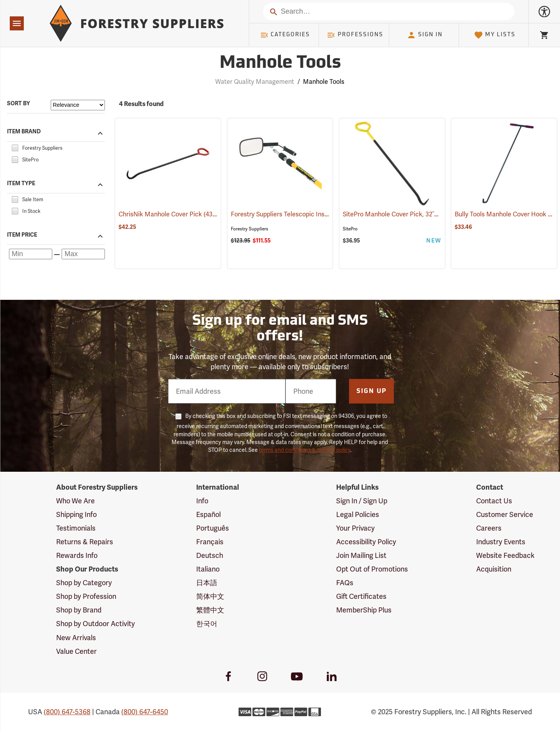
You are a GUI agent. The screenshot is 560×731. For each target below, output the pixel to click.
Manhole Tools (324, 82)
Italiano (208, 569)
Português (213, 528)
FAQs (345, 583)
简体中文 (210, 596)
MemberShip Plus (364, 610)
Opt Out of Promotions (372, 569)
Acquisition (494, 569)
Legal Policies (358, 514)
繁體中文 (210, 610)
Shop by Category (84, 583)
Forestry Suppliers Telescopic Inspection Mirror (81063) (309, 214)
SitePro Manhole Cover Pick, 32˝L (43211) (401, 214)
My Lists (495, 35)
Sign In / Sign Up (362, 501)
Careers (489, 528)
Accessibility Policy (366, 542)
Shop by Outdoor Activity (96, 624)
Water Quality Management (255, 82)
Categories (285, 35)
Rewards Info (77, 555)
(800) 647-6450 (145, 712)
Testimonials (76, 528)
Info (202, 501)
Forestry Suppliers (250, 229)
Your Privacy (355, 528)
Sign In (425, 35)
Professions (355, 35)
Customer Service (505, 514)
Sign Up (372, 391)
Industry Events (501, 542)
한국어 (207, 624)
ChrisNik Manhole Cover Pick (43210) (171, 214)
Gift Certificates (361, 596)
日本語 (207, 583)
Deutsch (210, 555)
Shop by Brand (79, 610)
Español (208, 514)
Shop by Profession (86, 596)
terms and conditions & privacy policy (305, 450)
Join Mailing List (361, 555)
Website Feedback (505, 555)
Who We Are (75, 501)
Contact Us (494, 501)
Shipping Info (76, 514)
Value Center (76, 651)
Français (210, 542)
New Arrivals (76, 638)
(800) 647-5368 (67, 712)
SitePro (350, 229)
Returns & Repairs (85, 542)
